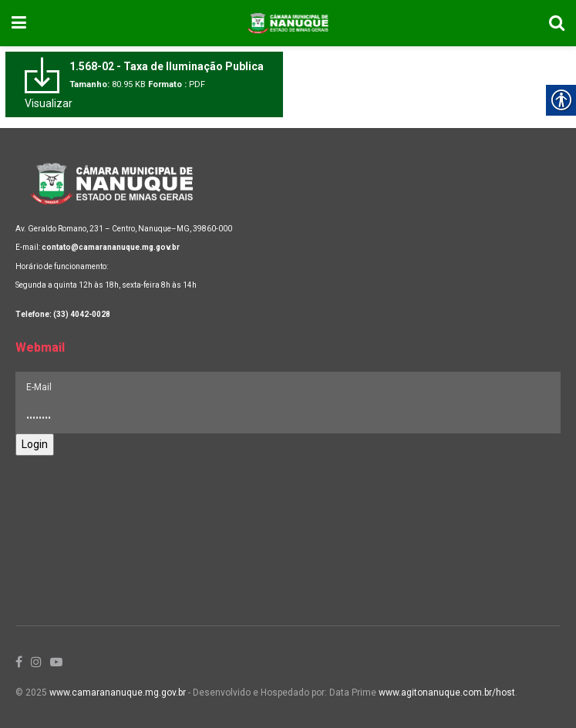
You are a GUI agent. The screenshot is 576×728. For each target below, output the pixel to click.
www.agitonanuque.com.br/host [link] (447, 693)
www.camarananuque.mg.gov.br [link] (118, 693)
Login (35, 444)
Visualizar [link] (49, 103)
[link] (19, 23)
